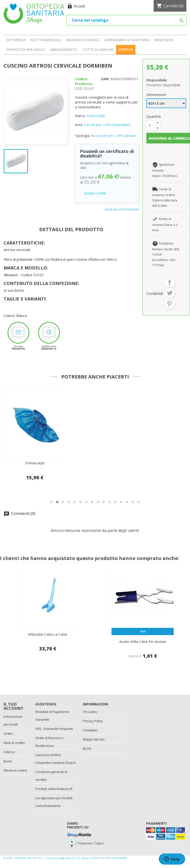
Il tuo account (14, 706)
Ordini (8, 734)
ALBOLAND (96, 116)
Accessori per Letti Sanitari (113, 135)
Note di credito (14, 743)
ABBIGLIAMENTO (64, 50)
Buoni (8, 761)
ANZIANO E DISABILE (83, 40)
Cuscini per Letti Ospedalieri (107, 125)
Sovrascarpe (35, 463)
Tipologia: (83, 136)
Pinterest (170, 304)
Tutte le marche (98, 50)
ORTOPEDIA (16, 40)
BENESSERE (164, 40)
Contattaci (90, 730)
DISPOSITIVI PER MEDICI (26, 50)
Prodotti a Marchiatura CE (54, 789)
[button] (51, 502)
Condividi (170, 282)
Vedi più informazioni (122, 209)
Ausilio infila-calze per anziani (143, 642)
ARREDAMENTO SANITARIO (127, 40)
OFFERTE (126, 50)
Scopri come (95, 193)
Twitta (170, 293)
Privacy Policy (93, 721)
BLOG (87, 749)
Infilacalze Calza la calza (47, 634)
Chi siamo (90, 712)
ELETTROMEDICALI (46, 40)
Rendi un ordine (15, 770)
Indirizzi (9, 752)
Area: (79, 125)
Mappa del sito (94, 739)
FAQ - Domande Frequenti (54, 729)
